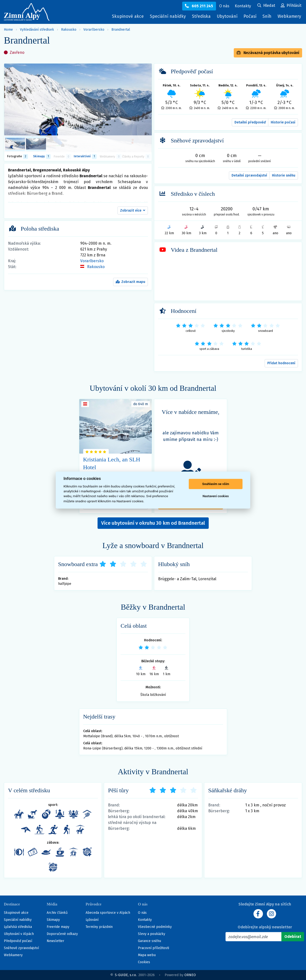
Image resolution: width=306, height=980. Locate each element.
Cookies (144, 962)
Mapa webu (147, 955)
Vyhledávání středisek (37, 30)
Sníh (268, 17)
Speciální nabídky (166, 16)
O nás (142, 913)
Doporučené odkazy (62, 934)
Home (8, 30)
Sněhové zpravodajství (21, 948)
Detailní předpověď (250, 122)
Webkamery (289, 16)
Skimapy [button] (42, 157)
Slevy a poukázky (152, 934)
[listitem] (15, 144)
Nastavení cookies (216, 496)
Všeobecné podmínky (155, 927)
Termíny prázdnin (99, 927)
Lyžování (92, 920)
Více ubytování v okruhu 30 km (153, 523)
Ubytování (227, 17)
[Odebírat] (293, 937)
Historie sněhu (284, 175)
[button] (133, 211)
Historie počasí (283, 122)
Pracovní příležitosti (153, 948)
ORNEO (190, 975)
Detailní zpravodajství (249, 175)
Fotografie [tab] (18, 157)
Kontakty (145, 920)
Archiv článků (57, 913)
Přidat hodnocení (281, 363)
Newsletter (55, 941)
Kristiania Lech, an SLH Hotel (112, 463)
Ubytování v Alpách (19, 934)
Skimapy (53, 920)
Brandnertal (121, 30)
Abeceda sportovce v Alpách (108, 913)
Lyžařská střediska (18, 927)
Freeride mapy (58, 927)
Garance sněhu (149, 941)
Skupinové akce (125, 16)
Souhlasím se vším (216, 484)
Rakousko (69, 30)
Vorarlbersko (94, 30)
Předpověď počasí (18, 941)
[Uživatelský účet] (266, 6)
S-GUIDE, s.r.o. (126, 975)
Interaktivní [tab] (85, 157)
